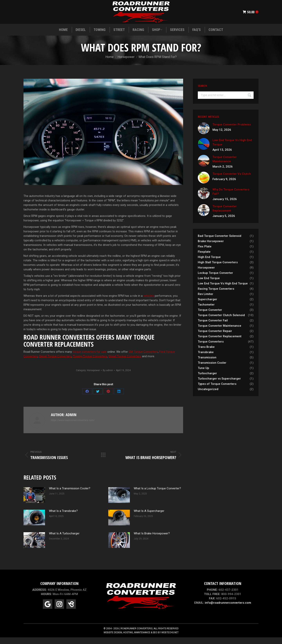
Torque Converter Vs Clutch (232, 181)
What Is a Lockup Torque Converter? (157, 495)
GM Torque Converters (143, 359)
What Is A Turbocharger (64, 540)
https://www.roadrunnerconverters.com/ (73, 427)
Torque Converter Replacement (225, 216)
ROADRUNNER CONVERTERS (136, 636)
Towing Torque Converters (90, 363)
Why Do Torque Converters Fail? (231, 199)
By (108, 377)
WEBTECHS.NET (170, 639)
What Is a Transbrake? (63, 518)
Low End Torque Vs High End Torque (232, 149)
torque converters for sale (90, 359)
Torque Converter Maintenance (225, 166)
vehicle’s (149, 303)
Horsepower (93, 377)
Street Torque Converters (125, 363)
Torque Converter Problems (232, 132)
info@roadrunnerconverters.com (228, 610)
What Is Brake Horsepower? (152, 540)
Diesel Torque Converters (55, 363)
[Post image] (34, 502)
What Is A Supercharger (149, 518)
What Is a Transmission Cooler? (70, 495)
